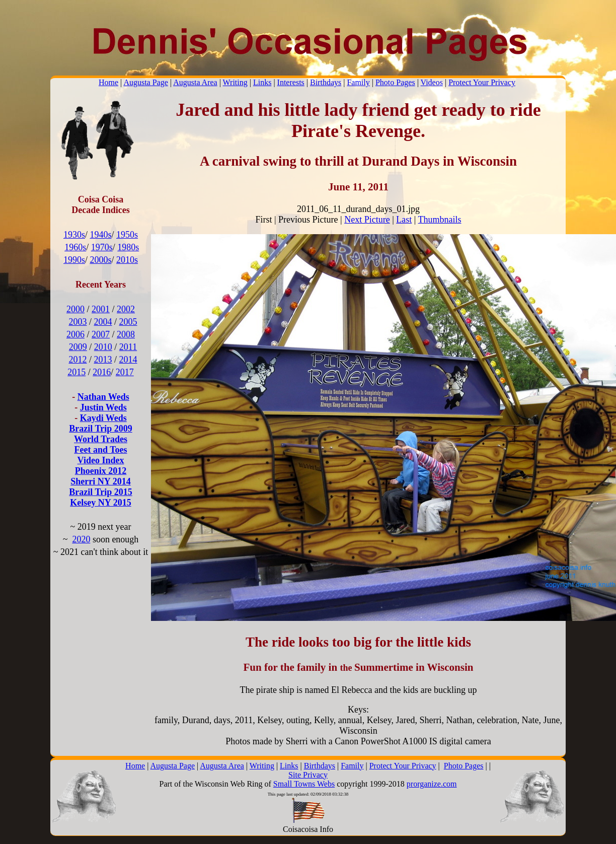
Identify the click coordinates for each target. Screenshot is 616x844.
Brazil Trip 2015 (100, 492)
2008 (126, 334)
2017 (125, 372)
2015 (76, 372)
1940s (100, 235)
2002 (126, 309)
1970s (102, 247)
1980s (128, 247)
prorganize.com (432, 784)
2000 (75, 309)
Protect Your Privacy (482, 82)
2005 (128, 322)
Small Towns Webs (304, 784)
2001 (101, 309)
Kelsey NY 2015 (100, 503)
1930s (74, 235)
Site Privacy (308, 775)
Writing (235, 82)
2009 (78, 347)
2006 (75, 334)
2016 (102, 372)
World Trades (101, 439)
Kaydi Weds (103, 418)
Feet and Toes (100, 450)
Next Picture (367, 220)
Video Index (101, 460)
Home (108, 82)
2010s (127, 260)
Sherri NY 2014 (100, 481)
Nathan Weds (103, 397)
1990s (74, 260)
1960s (75, 247)
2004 (103, 322)
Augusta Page (145, 82)
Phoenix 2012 (101, 471)
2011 (128, 347)
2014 (128, 360)
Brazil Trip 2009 (100, 429)
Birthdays (326, 82)
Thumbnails (440, 220)
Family (358, 82)
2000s (100, 260)
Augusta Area (195, 82)
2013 (103, 360)
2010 (103, 347)
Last (404, 220)
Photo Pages (395, 82)
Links (262, 82)
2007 (101, 334)
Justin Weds (103, 407)
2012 (78, 360)
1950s (127, 235)
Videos (432, 82)
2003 (78, 322)
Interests (291, 82)
